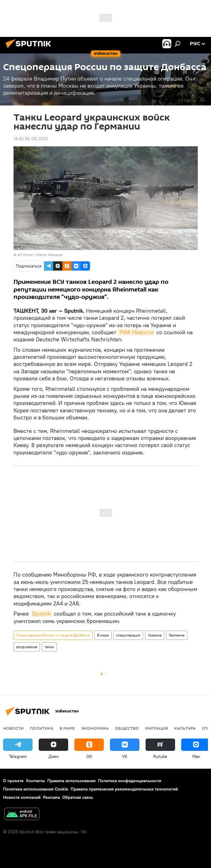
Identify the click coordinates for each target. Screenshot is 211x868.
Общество (127, 728)
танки (49, 647)
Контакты (35, 781)
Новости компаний (22, 797)
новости (13, 728)
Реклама (51, 797)
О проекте (13, 781)
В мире (103, 635)
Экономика (95, 728)
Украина (155, 635)
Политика (42, 728)
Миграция (156, 728)
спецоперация (128, 635)
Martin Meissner (50, 255)
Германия (177, 635)
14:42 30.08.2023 (31, 139)
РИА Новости (136, 332)
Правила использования (71, 781)
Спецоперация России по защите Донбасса (53, 635)
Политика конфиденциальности (130, 781)
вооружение (27, 647)
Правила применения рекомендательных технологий (124, 789)
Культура (185, 728)
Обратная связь (78, 797)
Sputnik (41, 614)
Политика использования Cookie (36, 789)
